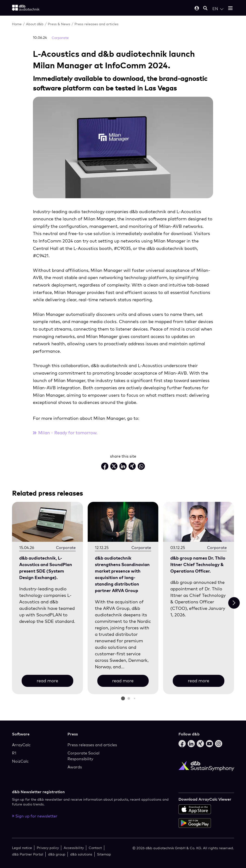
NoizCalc (20, 761)
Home (17, 24)
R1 (14, 753)
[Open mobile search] (205, 9)
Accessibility (74, 848)
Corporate (60, 38)
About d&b (35, 24)
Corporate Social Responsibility (83, 756)
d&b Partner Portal (28, 854)
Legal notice (22, 848)
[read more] (47, 522)
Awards (75, 767)
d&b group (57, 854)
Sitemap (104, 854)
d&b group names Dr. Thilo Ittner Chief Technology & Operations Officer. (198, 565)
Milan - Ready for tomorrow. (68, 433)
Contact (95, 848)
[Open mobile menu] (230, 9)
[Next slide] (234, 603)
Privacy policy (48, 848)
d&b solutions (81, 854)
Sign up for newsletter (35, 816)
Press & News (59, 24)
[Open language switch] (218, 9)
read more (47, 681)
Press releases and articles (96, 24)
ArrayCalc (21, 745)
